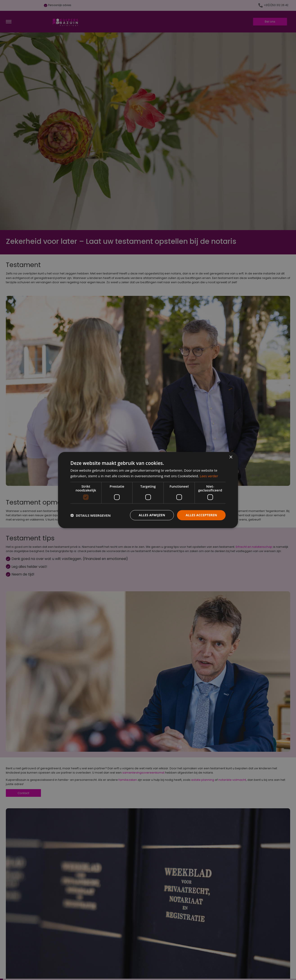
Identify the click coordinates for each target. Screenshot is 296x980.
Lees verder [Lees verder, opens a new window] (209, 476)
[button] (91, 515)
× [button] (231, 457)
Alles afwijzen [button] (152, 515)
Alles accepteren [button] (201, 515)
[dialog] (148, 490)
